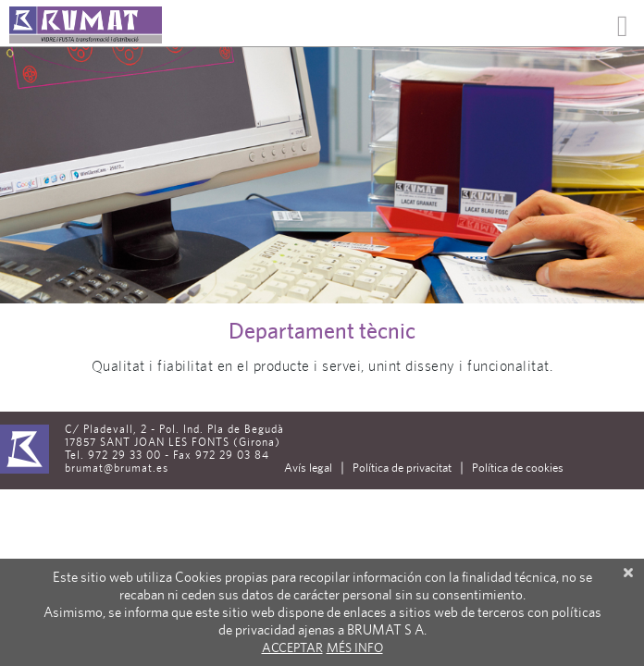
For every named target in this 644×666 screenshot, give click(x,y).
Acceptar (292, 647)
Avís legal (308, 468)
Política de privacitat (402, 468)
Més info (355, 647)
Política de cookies (518, 468)
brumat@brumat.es (117, 468)
